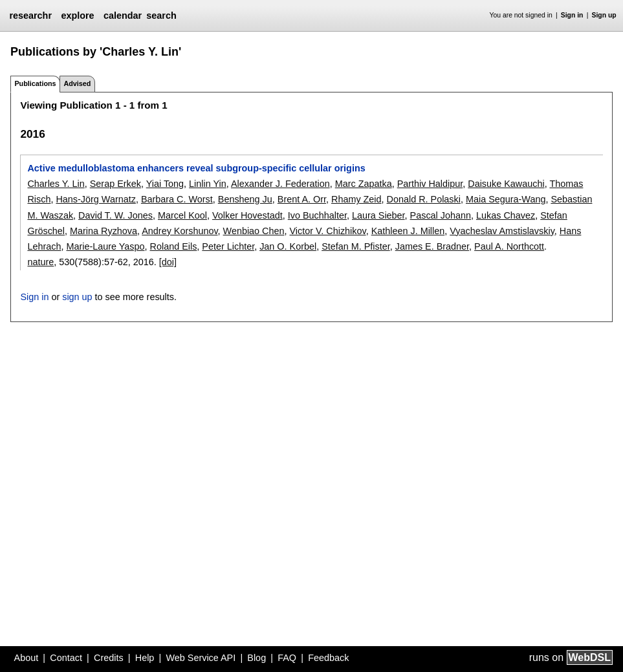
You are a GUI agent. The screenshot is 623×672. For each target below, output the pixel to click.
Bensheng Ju (245, 199)
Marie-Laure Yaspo (105, 246)
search (161, 16)
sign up (77, 297)
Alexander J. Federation (280, 184)
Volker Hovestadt (247, 215)
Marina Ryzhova (104, 231)
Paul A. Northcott (509, 246)
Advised (77, 83)
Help (145, 658)
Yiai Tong (165, 184)
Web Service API (201, 658)
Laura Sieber (378, 215)
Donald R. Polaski (424, 199)
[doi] (168, 262)
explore (77, 16)
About (27, 658)
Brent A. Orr (302, 199)
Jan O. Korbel (288, 246)
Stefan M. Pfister (356, 246)
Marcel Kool (182, 215)
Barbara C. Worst (177, 199)
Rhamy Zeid (356, 199)
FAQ (287, 658)
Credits (109, 658)
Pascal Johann (441, 215)
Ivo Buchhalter (317, 215)
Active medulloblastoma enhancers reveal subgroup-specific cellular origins (196, 168)
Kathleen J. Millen (408, 231)
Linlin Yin (208, 184)
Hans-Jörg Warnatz (95, 199)
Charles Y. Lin (56, 184)
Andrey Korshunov (180, 231)
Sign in (572, 15)
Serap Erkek (115, 184)
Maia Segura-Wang (506, 199)
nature (40, 262)
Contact (66, 658)
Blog (257, 658)
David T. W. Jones (115, 215)
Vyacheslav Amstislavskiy (502, 231)
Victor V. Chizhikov (328, 231)
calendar (123, 16)
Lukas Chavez (506, 215)
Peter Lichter (228, 246)
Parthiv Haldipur (430, 184)
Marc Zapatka (364, 184)
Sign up (604, 15)
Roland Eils (174, 246)
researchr (30, 16)
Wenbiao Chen (254, 231)
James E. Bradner (432, 246)
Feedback (328, 658)
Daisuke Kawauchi (506, 184)
